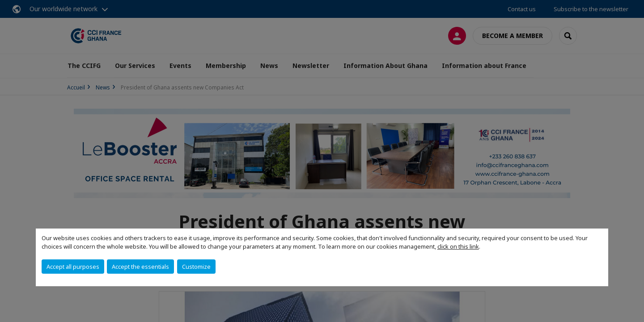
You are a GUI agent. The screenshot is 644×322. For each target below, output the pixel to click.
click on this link (458, 246)
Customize (196, 267)
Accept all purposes (73, 267)
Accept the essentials (140, 267)
